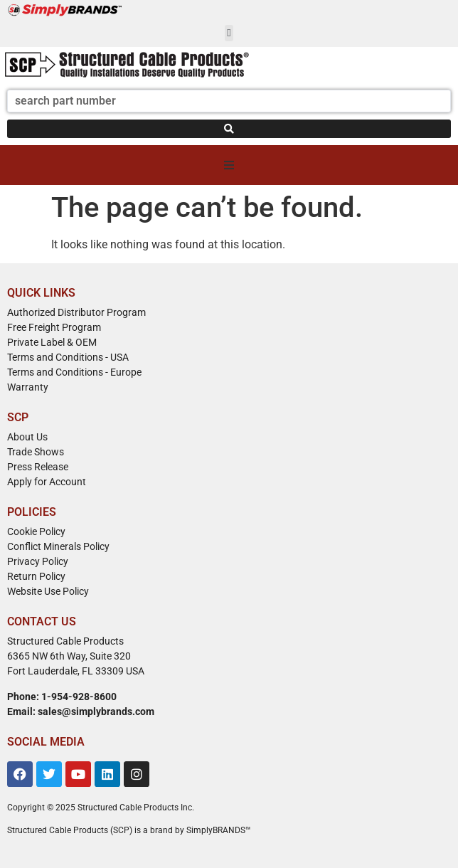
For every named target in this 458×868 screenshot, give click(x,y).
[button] (229, 33)
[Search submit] (229, 129)
